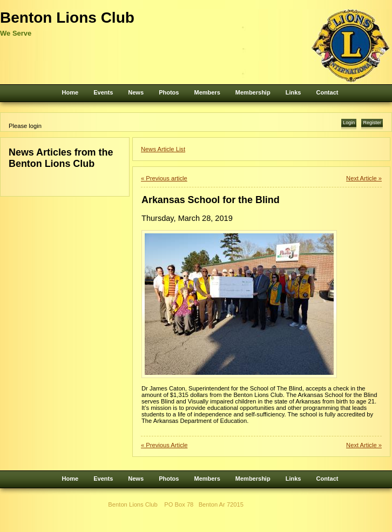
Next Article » (364, 178)
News (136, 92)
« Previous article (164, 178)
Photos (169, 92)
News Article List (163, 149)
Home (70, 92)
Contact (327, 92)
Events (103, 92)
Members (207, 92)
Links (293, 92)
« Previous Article (164, 445)
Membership (253, 92)
